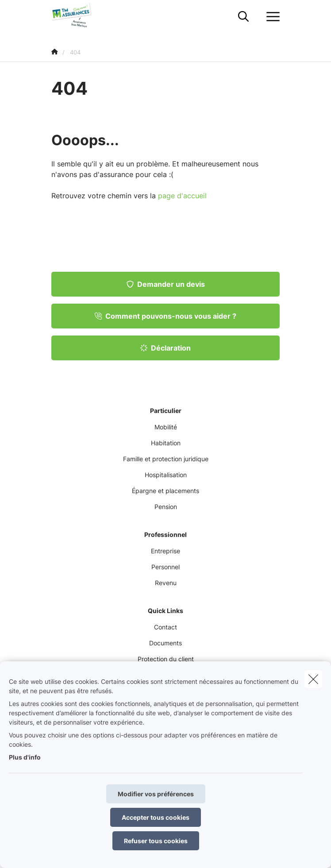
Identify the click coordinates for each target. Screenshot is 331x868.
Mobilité (166, 427)
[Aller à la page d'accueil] (78, 17)
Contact (165, 627)
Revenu (166, 583)
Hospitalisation (166, 475)
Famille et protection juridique (166, 459)
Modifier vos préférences (156, 794)
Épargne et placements (165, 491)
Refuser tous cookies (156, 841)
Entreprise (165, 551)
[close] (313, 679)
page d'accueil (182, 196)
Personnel (165, 567)
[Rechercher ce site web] (243, 17)
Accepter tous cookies (156, 817)
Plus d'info (25, 757)
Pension (166, 507)
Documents (165, 643)
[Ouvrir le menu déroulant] (271, 17)
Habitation (166, 443)
